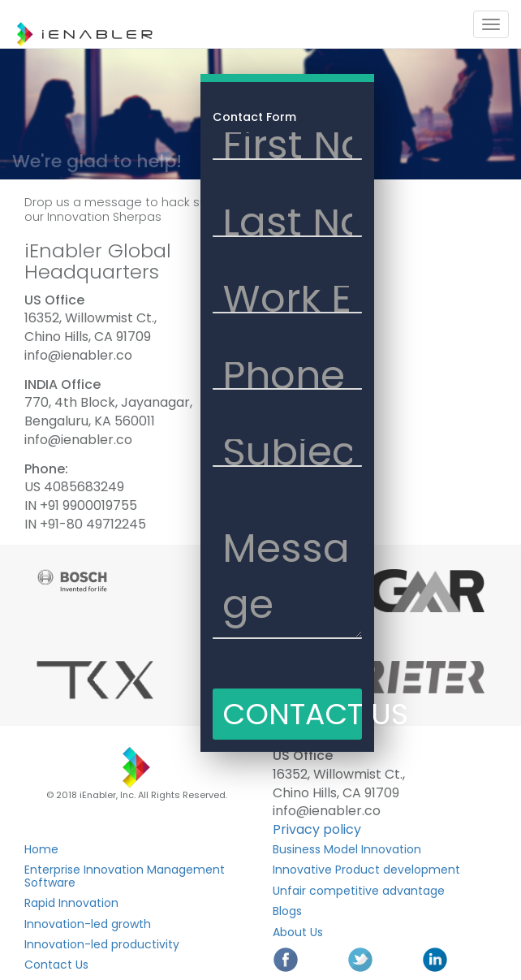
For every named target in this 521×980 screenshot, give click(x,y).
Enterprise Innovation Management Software (125, 876)
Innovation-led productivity (102, 944)
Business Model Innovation (347, 849)
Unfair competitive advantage (359, 891)
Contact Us (56, 965)
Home (41, 849)
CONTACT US (292, 714)
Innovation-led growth (88, 924)
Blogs (287, 911)
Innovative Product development (366, 870)
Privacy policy (317, 829)
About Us (298, 932)
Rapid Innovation (71, 903)
